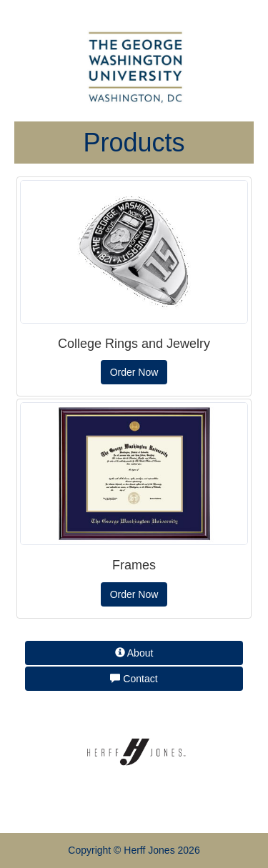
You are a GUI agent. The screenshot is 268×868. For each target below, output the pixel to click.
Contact (134, 679)
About (134, 653)
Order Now (134, 372)
